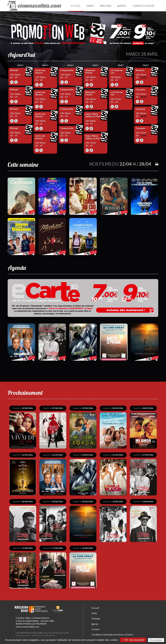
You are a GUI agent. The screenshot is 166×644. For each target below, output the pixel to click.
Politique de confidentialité (44, 634)
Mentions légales (23, 634)
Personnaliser (156, 640)
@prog (95, 623)
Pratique (96, 617)
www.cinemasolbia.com (27, 625)
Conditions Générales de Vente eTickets (112, 633)
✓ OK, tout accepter (133, 640)
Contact (96, 628)
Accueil (95, 607)
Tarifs (94, 612)
